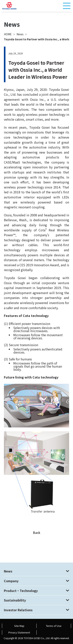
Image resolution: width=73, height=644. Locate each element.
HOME (8, 34)
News (20, 34)
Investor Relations (18, 610)
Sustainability (15, 600)
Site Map (19, 626)
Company (11, 581)
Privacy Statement (19, 632)
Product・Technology (21, 591)
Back (37, 533)
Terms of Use (54, 626)
